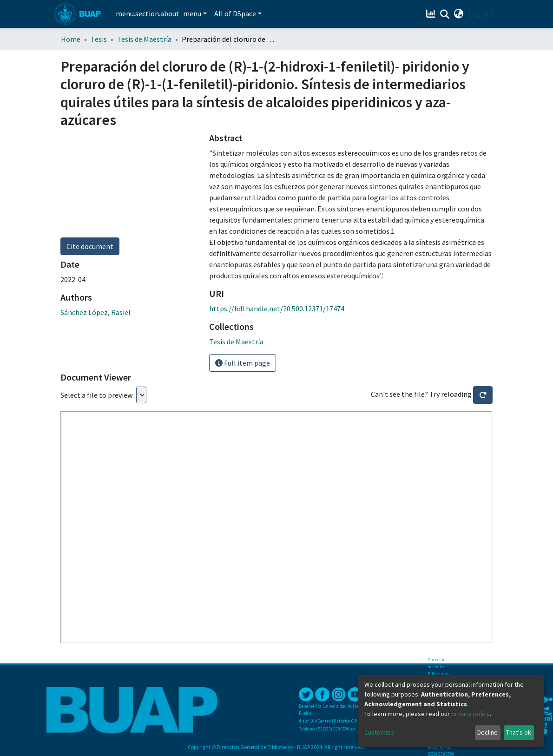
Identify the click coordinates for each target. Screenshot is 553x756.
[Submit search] (445, 14)
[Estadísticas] (432, 14)
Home (71, 39)
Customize (379, 732)
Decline (487, 732)
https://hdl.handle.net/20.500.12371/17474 (277, 309)
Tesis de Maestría (144, 39)
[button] (459, 14)
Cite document (90, 246)
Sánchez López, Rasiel (95, 312)
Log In (478, 14)
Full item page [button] (243, 363)
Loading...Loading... (141, 395)
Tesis (99, 39)
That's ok (519, 732)
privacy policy (471, 714)
